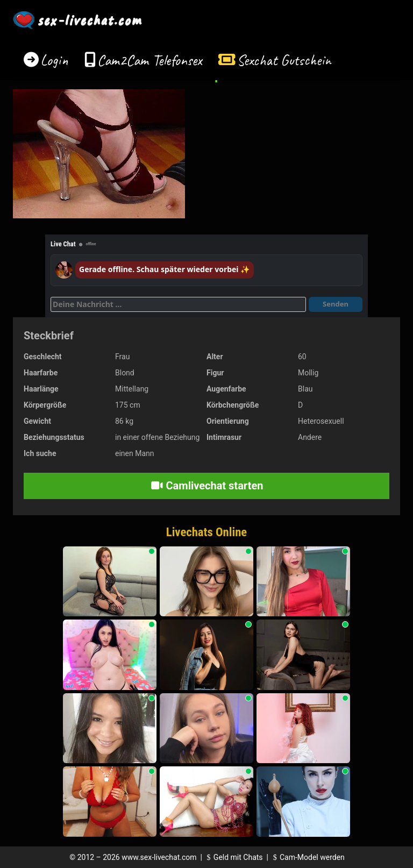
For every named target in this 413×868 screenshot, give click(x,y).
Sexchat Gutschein (284, 60)
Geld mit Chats (233, 857)
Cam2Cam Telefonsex (150, 60)
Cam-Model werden (307, 857)
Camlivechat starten (207, 486)
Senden (336, 304)
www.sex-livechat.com (159, 857)
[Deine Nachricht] (178, 304)
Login (54, 60)
